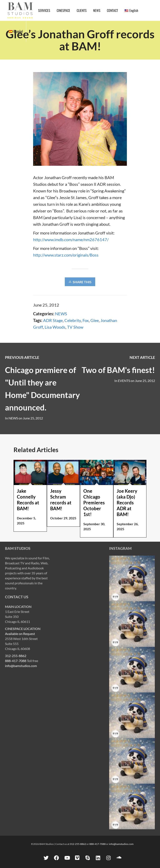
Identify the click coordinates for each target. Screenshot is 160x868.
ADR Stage (53, 320)
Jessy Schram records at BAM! (61, 500)
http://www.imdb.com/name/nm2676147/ (71, 239)
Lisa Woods (55, 327)
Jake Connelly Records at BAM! (28, 500)
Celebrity (73, 320)
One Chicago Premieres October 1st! (94, 503)
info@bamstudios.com (21, 666)
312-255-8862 (16, 656)
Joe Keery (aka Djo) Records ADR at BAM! (127, 503)
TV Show (75, 327)
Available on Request (20, 634)
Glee (95, 320)
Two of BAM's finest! (118, 370)
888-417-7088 (16, 661)
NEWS (61, 314)
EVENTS (124, 381)
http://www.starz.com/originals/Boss (66, 255)
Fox (86, 320)
